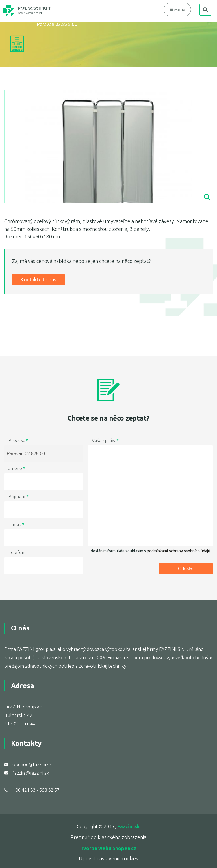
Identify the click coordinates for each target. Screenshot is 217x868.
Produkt (18, 440)
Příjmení (19, 496)
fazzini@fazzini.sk (31, 773)
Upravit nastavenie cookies (108, 858)
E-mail (16, 524)
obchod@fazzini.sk (32, 764)
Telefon (16, 552)
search (205, 10)
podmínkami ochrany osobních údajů (179, 551)
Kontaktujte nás (38, 279)
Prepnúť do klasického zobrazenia (108, 837)
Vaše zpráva (105, 440)
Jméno (17, 468)
